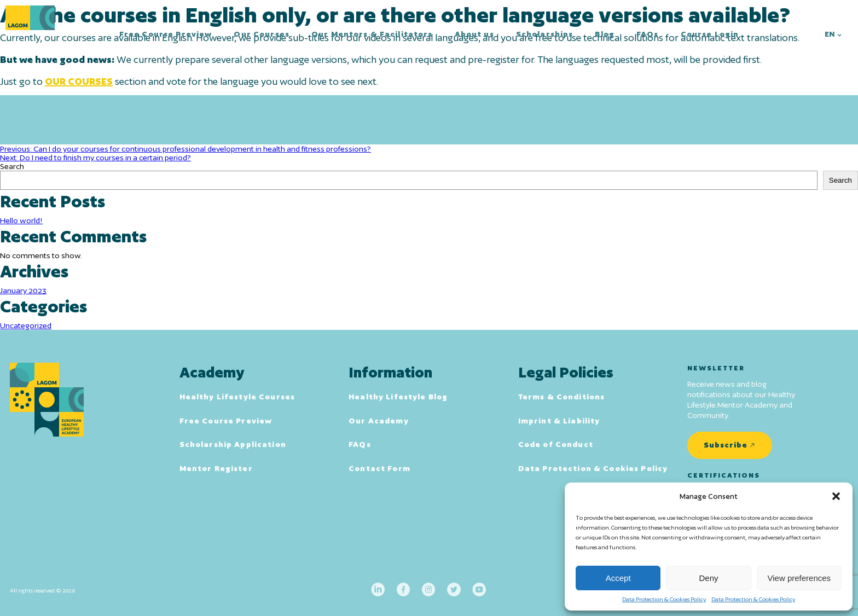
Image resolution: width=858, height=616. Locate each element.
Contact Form (379, 468)
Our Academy (379, 421)
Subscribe (726, 445)
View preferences (799, 578)
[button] (836, 496)
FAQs (648, 34)
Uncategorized (26, 326)
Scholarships (545, 34)
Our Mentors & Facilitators (372, 34)
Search (12, 166)
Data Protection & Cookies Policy (664, 599)
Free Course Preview (166, 34)
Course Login (710, 34)
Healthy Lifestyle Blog (398, 397)
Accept (618, 578)
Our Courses (262, 34)
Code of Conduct (556, 444)
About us (474, 34)
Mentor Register (216, 468)
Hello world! (21, 220)
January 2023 (23, 290)
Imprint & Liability (559, 421)
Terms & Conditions (562, 397)
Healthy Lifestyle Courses (237, 397)
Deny (708, 578)
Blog (605, 34)
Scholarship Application (233, 444)
